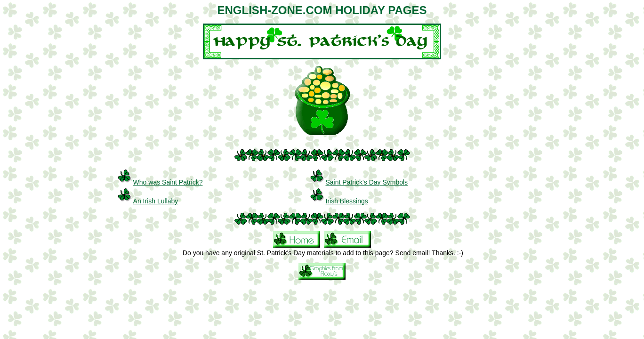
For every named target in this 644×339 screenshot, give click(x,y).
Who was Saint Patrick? (168, 182)
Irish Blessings (347, 201)
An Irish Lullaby (156, 201)
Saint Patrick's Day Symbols (367, 182)
